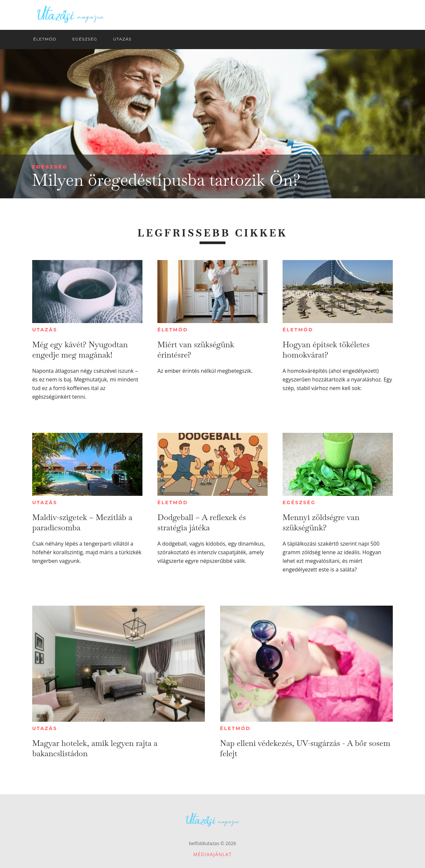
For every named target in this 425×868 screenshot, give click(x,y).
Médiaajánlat (212, 854)
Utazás (45, 330)
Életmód (173, 330)
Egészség (50, 167)
